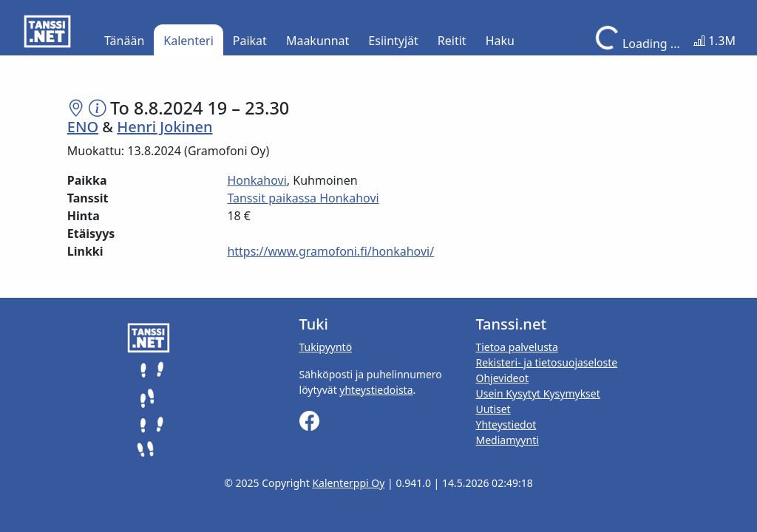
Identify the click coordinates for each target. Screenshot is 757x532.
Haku (500, 41)
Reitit (452, 41)
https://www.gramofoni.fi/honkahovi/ (330, 251)
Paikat (250, 41)
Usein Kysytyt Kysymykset (537, 393)
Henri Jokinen (164, 127)
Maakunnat (318, 41)
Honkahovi (257, 180)
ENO (83, 127)
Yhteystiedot (506, 424)
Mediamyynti (507, 440)
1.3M (714, 41)
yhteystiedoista (376, 390)
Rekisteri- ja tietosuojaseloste (546, 362)
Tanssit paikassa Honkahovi (303, 198)
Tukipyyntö (326, 347)
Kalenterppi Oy (348, 483)
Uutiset (493, 409)
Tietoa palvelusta (516, 347)
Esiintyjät (393, 41)
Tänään (124, 41)
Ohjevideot (502, 378)
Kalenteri (188, 41)
